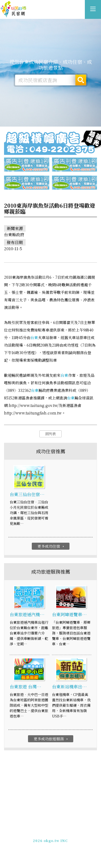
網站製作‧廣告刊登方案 (63, 832)
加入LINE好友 (72, 837)
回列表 (50, 435)
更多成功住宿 (51, 547)
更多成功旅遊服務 (51, 740)
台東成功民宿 (13, 9)
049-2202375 (45, 837)
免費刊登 (33, 832)
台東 (34, 338)
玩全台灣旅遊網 (45, 827)
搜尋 (81, 80)
